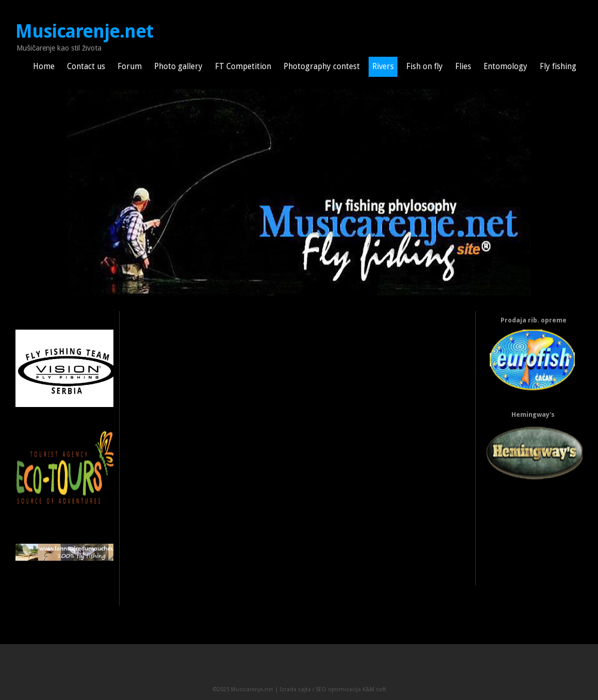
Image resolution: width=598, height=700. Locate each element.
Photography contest (322, 67)
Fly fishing (558, 67)
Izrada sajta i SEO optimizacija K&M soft (333, 689)
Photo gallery (178, 67)
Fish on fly (425, 67)
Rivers (383, 67)
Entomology (505, 67)
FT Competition (243, 67)
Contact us (86, 67)
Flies (463, 67)
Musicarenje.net (84, 31)
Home (44, 67)
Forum (130, 67)
